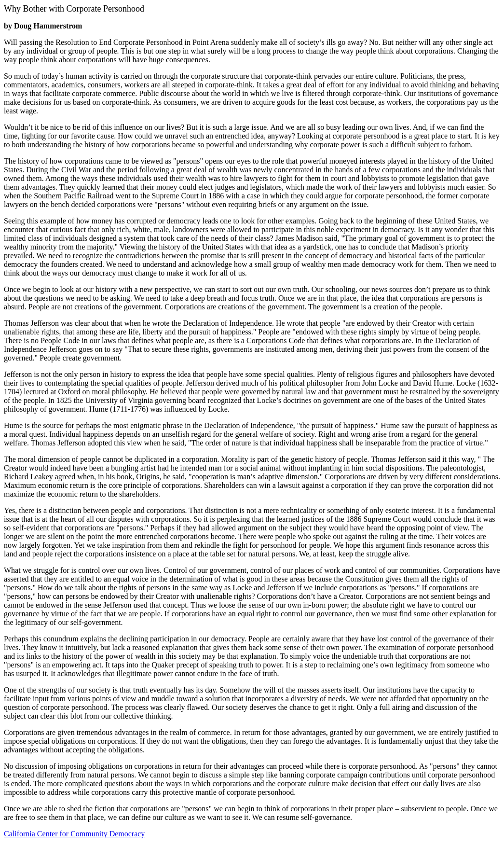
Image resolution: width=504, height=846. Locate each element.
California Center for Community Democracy (74, 834)
